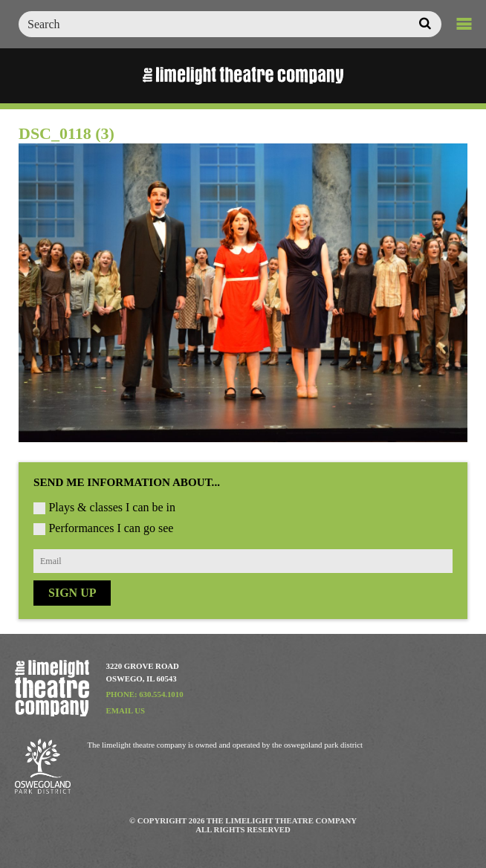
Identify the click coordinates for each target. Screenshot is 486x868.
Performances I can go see (111, 528)
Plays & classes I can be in (112, 507)
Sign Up (72, 593)
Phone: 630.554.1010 (145, 694)
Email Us (126, 710)
